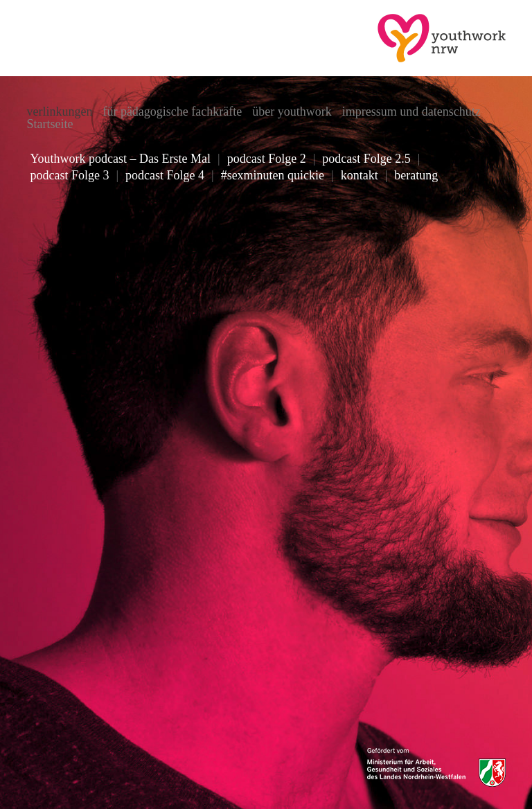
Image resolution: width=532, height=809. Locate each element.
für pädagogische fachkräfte (172, 112)
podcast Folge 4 (165, 175)
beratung (416, 175)
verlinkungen (59, 112)
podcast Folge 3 (69, 175)
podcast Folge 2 (267, 159)
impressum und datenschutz (411, 112)
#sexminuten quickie (273, 175)
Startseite (50, 124)
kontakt (360, 175)
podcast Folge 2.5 (366, 159)
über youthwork (292, 112)
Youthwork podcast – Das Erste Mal (120, 159)
